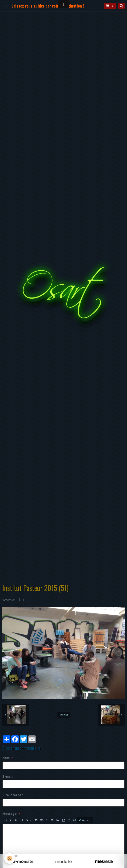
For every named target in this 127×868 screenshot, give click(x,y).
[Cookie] (10, 858)
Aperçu (85, 820)
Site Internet (13, 795)
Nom (6, 758)
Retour (63, 715)
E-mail (7, 776)
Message (10, 814)
